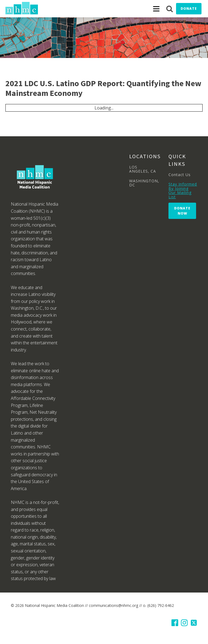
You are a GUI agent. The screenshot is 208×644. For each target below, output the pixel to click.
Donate (189, 9)
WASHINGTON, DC (144, 183)
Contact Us (180, 175)
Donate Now (182, 211)
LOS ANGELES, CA (143, 169)
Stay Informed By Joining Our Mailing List (183, 190)
